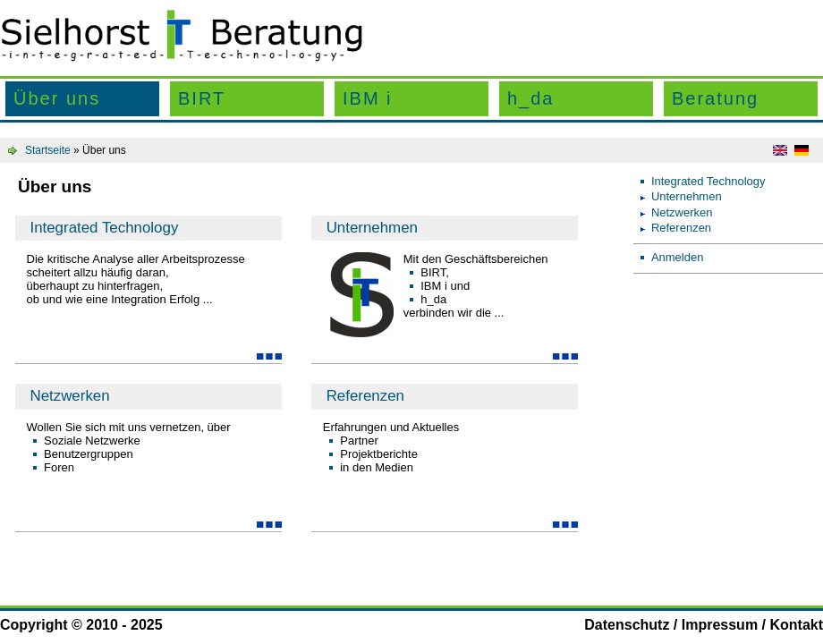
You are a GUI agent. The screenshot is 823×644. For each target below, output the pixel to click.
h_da (531, 98)
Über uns (57, 98)
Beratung (715, 98)
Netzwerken (69, 396)
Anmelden (678, 257)
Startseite (48, 150)
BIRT (202, 98)
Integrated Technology (104, 228)
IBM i (368, 98)
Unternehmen (372, 228)
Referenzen (365, 396)
